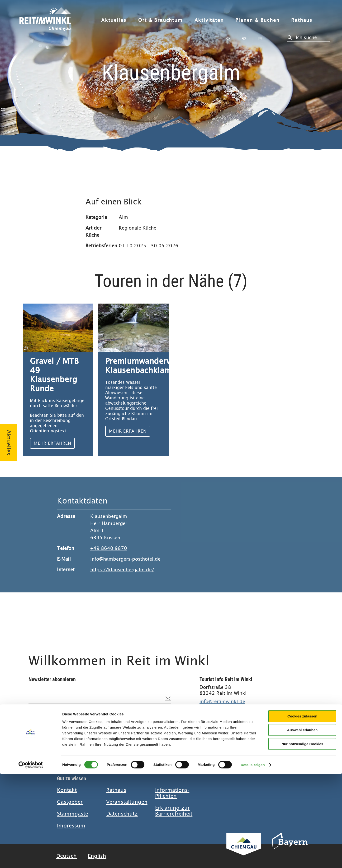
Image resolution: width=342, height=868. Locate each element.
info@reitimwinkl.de (222, 702)
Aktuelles (114, 20)
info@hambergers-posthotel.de (125, 559)
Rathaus (302, 20)
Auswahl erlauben (302, 824)
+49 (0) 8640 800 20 (224, 707)
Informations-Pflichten (172, 793)
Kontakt (67, 790)
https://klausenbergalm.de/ (122, 570)
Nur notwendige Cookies (302, 838)
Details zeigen (253, 859)
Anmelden (154, 730)
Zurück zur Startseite (45, 22)
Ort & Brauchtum (160, 20)
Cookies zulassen (302, 810)
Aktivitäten (209, 20)
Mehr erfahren (58, 380)
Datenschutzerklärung (97, 717)
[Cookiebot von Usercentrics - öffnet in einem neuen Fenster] (31, 859)
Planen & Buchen (257, 20)
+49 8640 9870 (109, 548)
